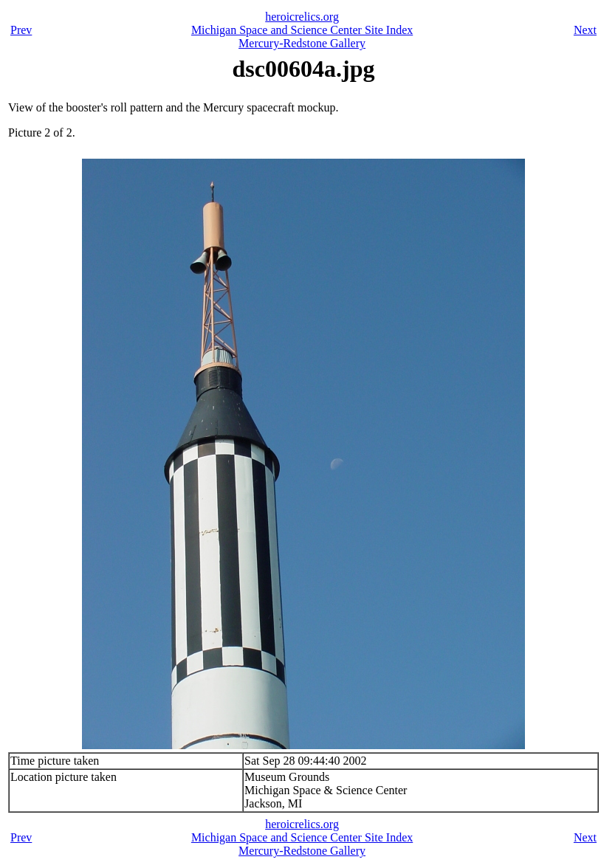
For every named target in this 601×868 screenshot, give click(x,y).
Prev (21, 30)
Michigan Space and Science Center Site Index (302, 30)
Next (585, 30)
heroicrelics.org (302, 17)
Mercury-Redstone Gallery (302, 43)
